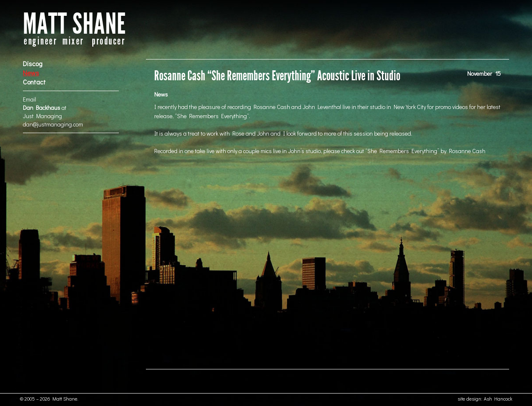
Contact (34, 82)
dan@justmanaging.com (53, 124)
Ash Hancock (498, 399)
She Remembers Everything (212, 116)
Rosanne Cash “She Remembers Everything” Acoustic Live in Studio (277, 76)
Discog (33, 63)
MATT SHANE (74, 24)
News (31, 73)
